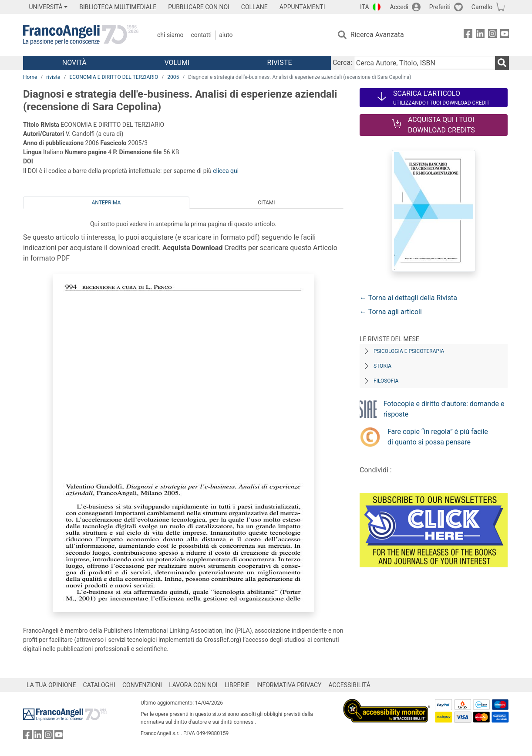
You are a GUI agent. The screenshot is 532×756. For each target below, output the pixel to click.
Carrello (482, 7)
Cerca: (342, 63)
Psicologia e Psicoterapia (409, 351)
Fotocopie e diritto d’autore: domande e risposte (444, 409)
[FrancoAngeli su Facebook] (468, 35)
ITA (365, 7)
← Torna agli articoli (391, 312)
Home (30, 77)
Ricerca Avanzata (377, 35)
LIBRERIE (237, 685)
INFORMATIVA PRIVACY (289, 685)
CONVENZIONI (142, 685)
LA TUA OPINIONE (51, 685)
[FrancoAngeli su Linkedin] (480, 35)
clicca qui (226, 171)
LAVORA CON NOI (193, 685)
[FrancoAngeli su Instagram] (492, 35)
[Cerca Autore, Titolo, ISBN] (424, 63)
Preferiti (440, 7)
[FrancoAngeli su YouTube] (505, 35)
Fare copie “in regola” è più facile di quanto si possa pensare (438, 437)
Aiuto (226, 35)
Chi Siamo (170, 35)
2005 (173, 77)
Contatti (201, 35)
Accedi (399, 7)
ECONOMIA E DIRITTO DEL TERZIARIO (114, 77)
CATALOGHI (99, 685)
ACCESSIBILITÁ (350, 685)
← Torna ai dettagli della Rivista (408, 298)
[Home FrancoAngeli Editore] (81, 35)
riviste (53, 77)
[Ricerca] (502, 63)
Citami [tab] (266, 203)
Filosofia (386, 381)
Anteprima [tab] (106, 203)
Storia (382, 366)
